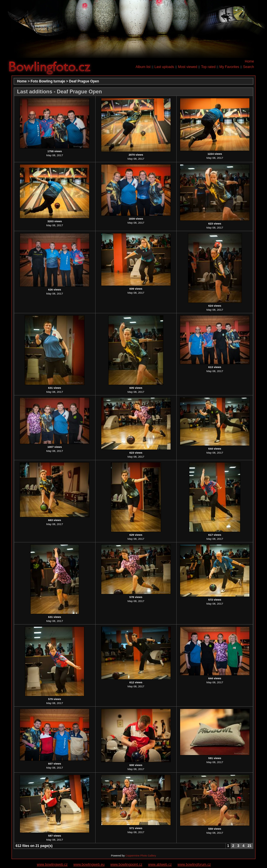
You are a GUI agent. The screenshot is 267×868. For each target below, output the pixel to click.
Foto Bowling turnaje (48, 81)
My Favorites (229, 67)
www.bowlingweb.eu (89, 865)
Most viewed (187, 67)
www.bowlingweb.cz (52, 865)
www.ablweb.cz (160, 865)
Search (249, 67)
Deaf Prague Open (84, 81)
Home (249, 61)
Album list (143, 67)
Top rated (208, 67)
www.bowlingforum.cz (194, 865)
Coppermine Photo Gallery (141, 856)
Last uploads (164, 67)
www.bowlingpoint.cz (126, 865)
